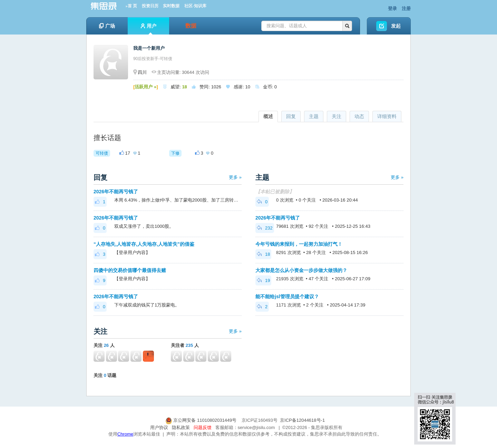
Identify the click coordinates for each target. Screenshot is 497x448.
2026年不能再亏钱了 (116, 192)
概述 (268, 116)
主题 (314, 116)
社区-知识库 (195, 6)
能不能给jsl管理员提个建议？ (287, 296)
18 (263, 254)
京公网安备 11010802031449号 (202, 420)
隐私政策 (181, 427)
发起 (396, 26)
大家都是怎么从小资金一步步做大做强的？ (301, 270)
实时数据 (171, 6)
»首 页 (131, 6)
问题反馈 (203, 427)
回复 (291, 116)
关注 (337, 116)
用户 (149, 29)
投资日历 (150, 6)
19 (263, 280)
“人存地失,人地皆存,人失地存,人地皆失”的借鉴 (144, 244)
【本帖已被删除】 (275, 192)
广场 (107, 26)
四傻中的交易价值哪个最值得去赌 (130, 270)
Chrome (125, 434)
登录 (392, 8)
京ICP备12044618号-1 (302, 420)
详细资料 (387, 116)
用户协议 (159, 427)
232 (265, 228)
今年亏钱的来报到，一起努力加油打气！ (299, 244)
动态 (359, 116)
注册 (406, 8)
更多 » (235, 177)
